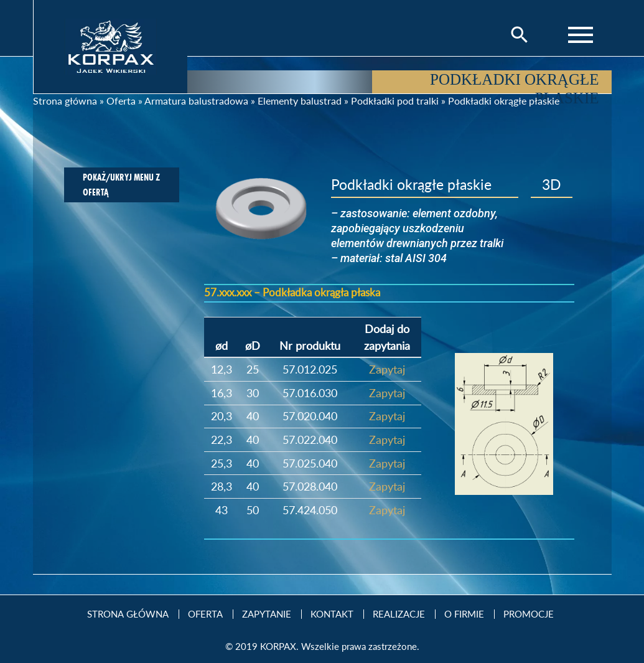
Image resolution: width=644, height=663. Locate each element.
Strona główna (65, 101)
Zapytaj (387, 369)
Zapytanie (267, 614)
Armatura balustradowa (196, 101)
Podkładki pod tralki (395, 101)
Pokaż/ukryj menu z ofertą (121, 185)
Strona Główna (128, 614)
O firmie (464, 614)
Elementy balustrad (300, 101)
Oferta (121, 101)
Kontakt (332, 614)
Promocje (529, 614)
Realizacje (399, 614)
